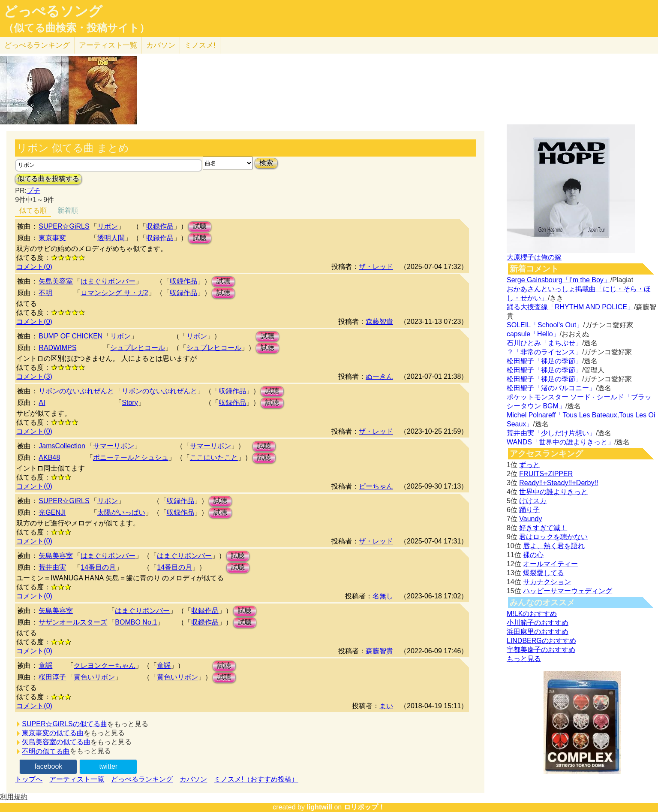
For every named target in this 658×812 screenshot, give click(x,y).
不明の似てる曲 (46, 751)
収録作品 (160, 226)
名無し (383, 596)
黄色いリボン (94, 677)
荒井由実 (52, 567)
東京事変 (52, 238)
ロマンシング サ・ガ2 (114, 293)
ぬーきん (379, 376)
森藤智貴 (379, 321)
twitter (109, 766)
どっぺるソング (53, 11)
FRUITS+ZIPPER (546, 474)
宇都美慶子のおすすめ (541, 650)
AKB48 (49, 457)
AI (42, 403)
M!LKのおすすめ (532, 614)
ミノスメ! (200, 45)
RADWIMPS (57, 348)
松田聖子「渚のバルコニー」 (551, 388)
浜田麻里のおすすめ (538, 632)
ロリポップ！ (364, 807)
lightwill (319, 807)
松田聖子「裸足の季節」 (544, 361)
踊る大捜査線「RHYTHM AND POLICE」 (570, 307)
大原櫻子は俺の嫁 (534, 257)
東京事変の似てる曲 (53, 733)
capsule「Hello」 (533, 334)
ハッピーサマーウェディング (568, 591)
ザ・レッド (376, 267)
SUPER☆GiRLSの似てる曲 (64, 724)
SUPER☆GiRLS (64, 226)
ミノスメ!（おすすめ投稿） (256, 779)
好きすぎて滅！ (543, 528)
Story (130, 403)
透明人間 (111, 238)
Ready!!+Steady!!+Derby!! (559, 483)
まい (386, 706)
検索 (266, 163)
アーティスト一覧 (77, 779)
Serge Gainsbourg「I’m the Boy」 (559, 280)
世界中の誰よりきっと (553, 492)
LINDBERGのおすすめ (541, 641)
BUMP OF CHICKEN (71, 336)
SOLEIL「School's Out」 (545, 325)
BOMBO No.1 (136, 622)
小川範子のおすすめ (538, 623)
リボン (108, 226)
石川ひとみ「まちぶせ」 (544, 343)
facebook (48, 766)
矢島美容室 (56, 281)
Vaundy (530, 519)
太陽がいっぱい (121, 512)
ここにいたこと (214, 457)
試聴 (200, 226)
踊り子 (529, 510)
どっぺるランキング (142, 779)
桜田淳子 (52, 677)
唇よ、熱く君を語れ (554, 546)
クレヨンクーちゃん (105, 666)
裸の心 (533, 555)
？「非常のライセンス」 (544, 352)
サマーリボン (114, 446)
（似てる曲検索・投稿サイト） (77, 28)
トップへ (29, 779)
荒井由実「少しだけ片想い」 (551, 433)
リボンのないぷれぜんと (76, 391)
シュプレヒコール (138, 348)
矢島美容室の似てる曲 (56, 742)
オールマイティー (550, 564)
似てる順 (33, 210)
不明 (45, 293)
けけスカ (533, 501)
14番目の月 (98, 567)
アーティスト (108, 45)
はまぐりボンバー (108, 281)
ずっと (529, 465)
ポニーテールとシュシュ (131, 457)
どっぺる (37, 45)
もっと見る (524, 659)
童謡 (45, 666)
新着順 (68, 210)
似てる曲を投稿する (48, 179)
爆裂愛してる (544, 573)
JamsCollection (62, 446)
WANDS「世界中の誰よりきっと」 (560, 442)
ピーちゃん (376, 486)
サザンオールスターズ (73, 622)
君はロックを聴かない (553, 537)
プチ (33, 191)
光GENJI (52, 512)
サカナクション (547, 582)
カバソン (161, 45)
